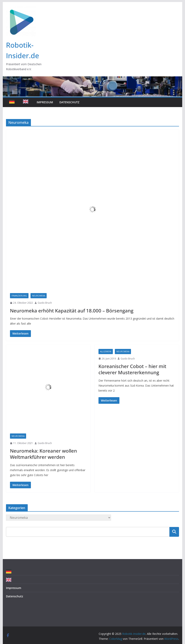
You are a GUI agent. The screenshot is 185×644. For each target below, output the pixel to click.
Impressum (45, 102)
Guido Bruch (45, 303)
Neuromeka (39, 296)
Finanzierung (19, 296)
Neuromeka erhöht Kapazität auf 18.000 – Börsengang (72, 311)
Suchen (174, 532)
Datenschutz (69, 102)
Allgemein (106, 352)
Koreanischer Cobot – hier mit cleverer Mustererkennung (132, 369)
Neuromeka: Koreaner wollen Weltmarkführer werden (43, 454)
